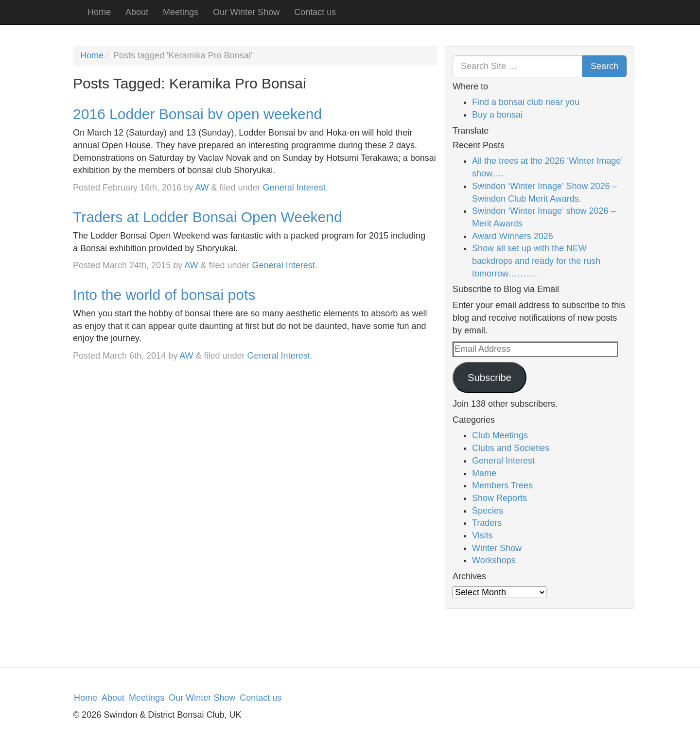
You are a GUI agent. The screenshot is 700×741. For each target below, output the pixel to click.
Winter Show (497, 548)
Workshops (494, 560)
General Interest (294, 188)
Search (604, 66)
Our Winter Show (246, 12)
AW (202, 188)
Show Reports (499, 498)
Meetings (181, 12)
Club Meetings (500, 435)
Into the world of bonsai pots (164, 295)
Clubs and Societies (511, 448)
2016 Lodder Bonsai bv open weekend (197, 114)
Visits (482, 535)
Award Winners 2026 (513, 236)
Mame (484, 473)
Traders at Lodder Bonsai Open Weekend (208, 217)
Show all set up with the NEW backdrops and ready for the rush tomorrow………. (536, 261)
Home (99, 12)
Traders (487, 523)
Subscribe (490, 378)
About (137, 12)
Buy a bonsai (497, 115)
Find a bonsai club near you (526, 102)
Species (488, 511)
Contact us (315, 12)
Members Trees (502, 485)
